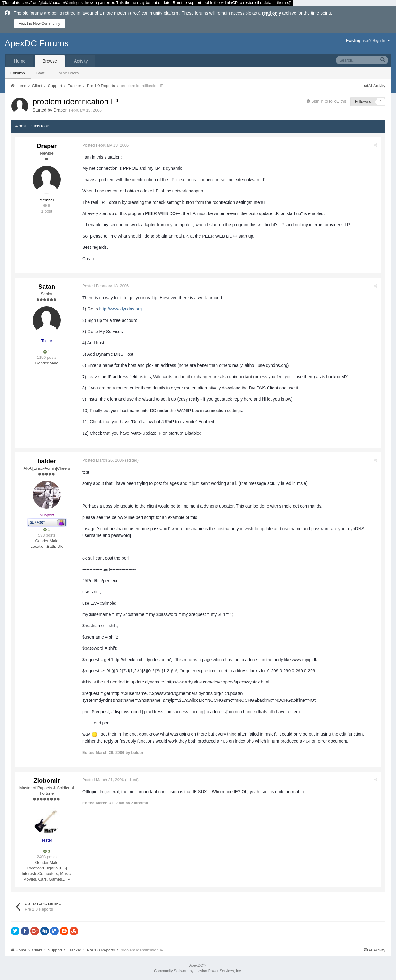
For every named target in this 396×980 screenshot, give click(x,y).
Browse (50, 61)
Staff (40, 73)
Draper (60, 110)
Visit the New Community (40, 24)
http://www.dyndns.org (120, 309)
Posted (105, 145)
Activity (81, 61)
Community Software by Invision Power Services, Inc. (198, 971)
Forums (18, 73)
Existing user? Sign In (368, 40)
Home (20, 61)
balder (47, 461)
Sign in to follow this (329, 101)
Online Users (67, 73)
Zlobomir (47, 780)
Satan (47, 287)
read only (271, 13)
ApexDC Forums (37, 43)
